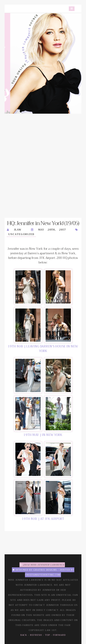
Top (47, 635)
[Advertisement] (43, 166)
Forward (59, 635)
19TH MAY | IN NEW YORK (43, 435)
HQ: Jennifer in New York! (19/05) (43, 223)
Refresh (36, 635)
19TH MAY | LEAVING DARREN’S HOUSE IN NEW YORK (43, 349)
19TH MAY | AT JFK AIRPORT (43, 519)
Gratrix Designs (45, 570)
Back (24, 635)
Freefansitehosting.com (43, 575)
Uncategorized (21, 234)
